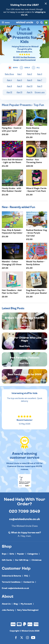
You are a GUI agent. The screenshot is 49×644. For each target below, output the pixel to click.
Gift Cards (7, 560)
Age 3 (40, 74)
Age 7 (40, 80)
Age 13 (19, 92)
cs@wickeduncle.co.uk (24, 519)
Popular (21, 554)
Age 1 (19, 74)
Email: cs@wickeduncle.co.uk (15, 588)
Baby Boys (9, 74)
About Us (6, 604)
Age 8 (9, 86)
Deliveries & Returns (11, 576)
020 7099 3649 (24, 511)
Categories (32, 554)
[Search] (41, 23)
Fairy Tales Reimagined (28, 610)
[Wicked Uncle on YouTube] (33, 637)
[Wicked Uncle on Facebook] (16, 637)
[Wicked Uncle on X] (22, 637)
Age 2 (30, 74)
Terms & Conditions (11, 582)
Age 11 (40, 86)
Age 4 (9, 80)
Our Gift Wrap (22, 560)
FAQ (26, 576)
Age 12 (9, 92)
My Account (26, 604)
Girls (12, 554)
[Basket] (46, 23)
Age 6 (30, 80)
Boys (4, 554)
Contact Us (29, 582)
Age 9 (19, 86)
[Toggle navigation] (6, 23)
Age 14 (30, 92)
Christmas (36, 560)
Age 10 (30, 86)
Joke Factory (8, 610)
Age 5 (19, 80)
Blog (16, 604)
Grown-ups (40, 92)
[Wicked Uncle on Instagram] (27, 637)
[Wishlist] (38, 23)
